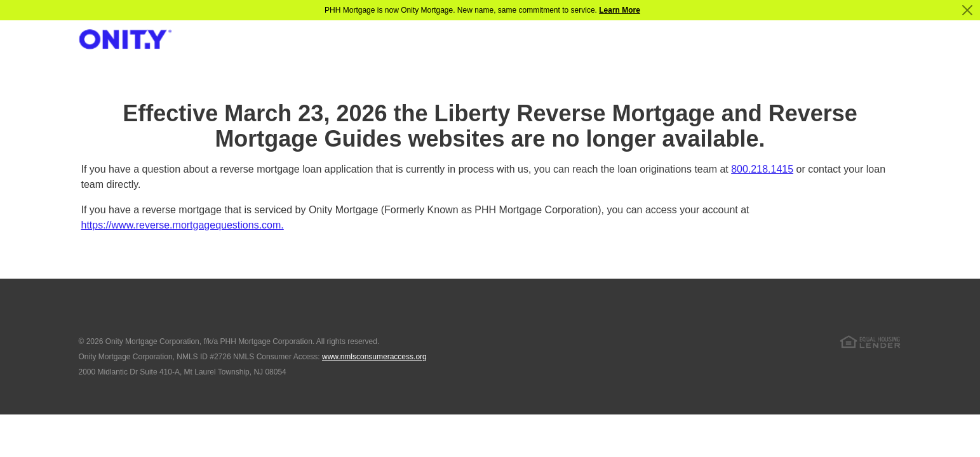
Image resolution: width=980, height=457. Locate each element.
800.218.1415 (762, 169)
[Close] (967, 10)
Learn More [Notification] (620, 10)
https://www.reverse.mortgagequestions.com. (183, 225)
